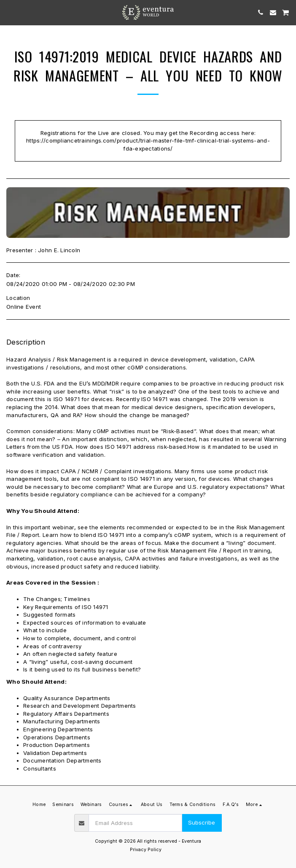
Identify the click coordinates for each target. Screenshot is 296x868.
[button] (9, 12)
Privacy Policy (146, 850)
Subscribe (202, 822)
